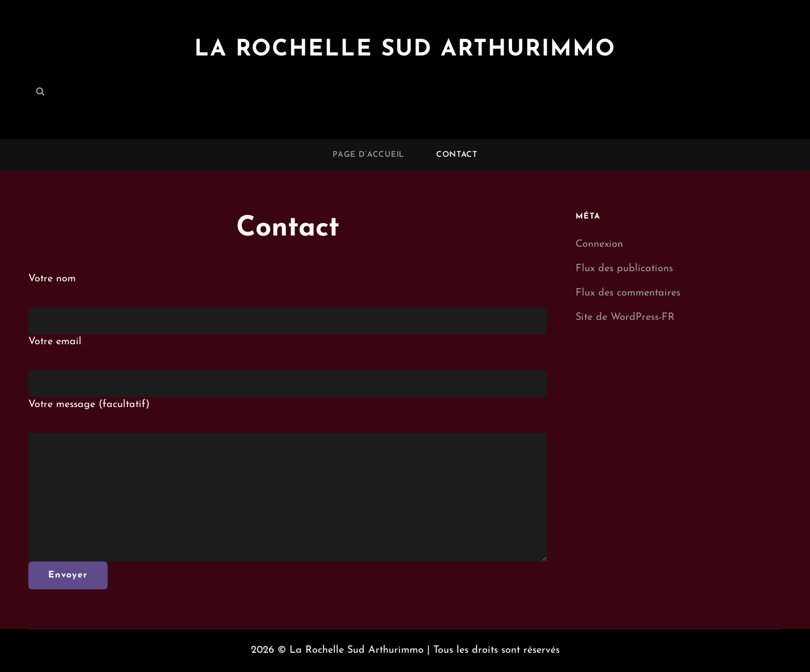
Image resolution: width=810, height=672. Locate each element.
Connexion (599, 244)
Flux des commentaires (628, 293)
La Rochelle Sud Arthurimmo (405, 50)
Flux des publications (624, 269)
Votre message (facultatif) (89, 405)
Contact (457, 155)
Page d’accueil (368, 155)
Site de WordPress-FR (625, 317)
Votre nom (52, 279)
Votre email (55, 342)
